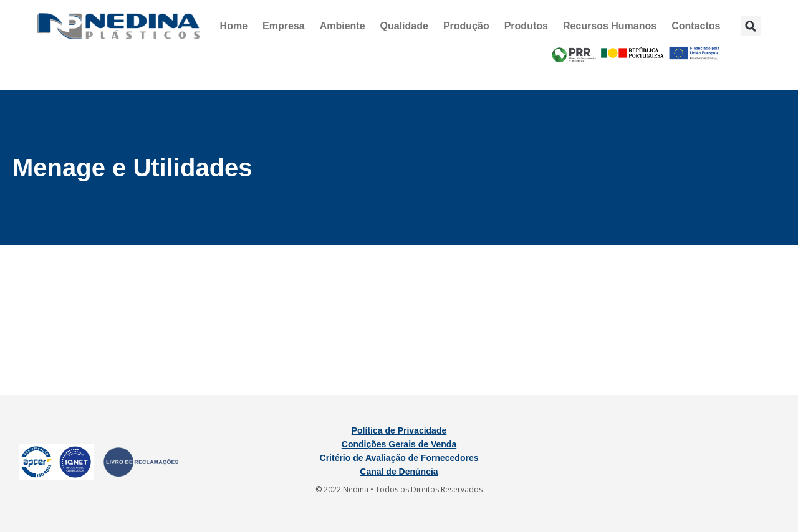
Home (234, 26)
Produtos (526, 26)
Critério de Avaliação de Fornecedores (399, 458)
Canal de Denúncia (399, 472)
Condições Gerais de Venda (399, 444)
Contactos (696, 26)
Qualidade (404, 26)
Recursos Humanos (610, 26)
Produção (466, 26)
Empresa (284, 26)
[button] (751, 26)
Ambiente (343, 26)
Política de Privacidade (399, 430)
